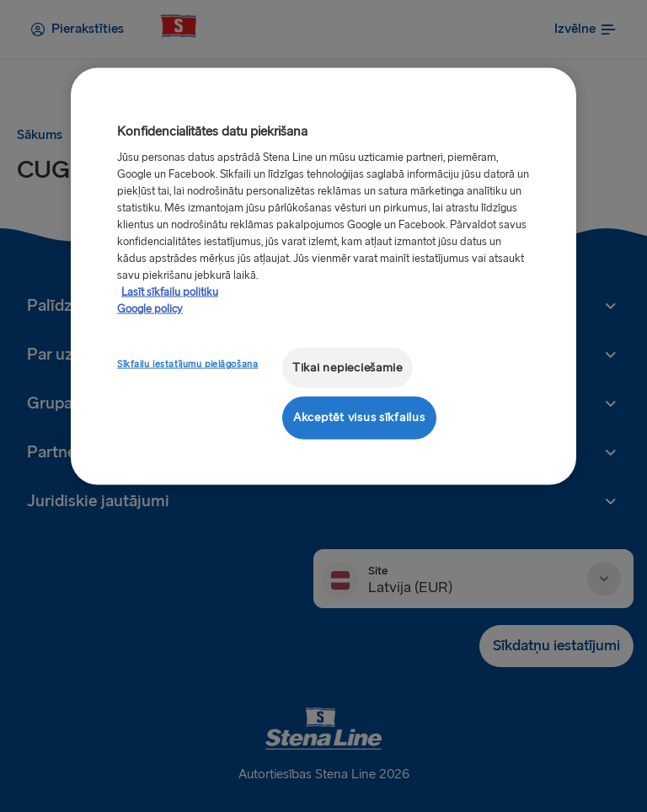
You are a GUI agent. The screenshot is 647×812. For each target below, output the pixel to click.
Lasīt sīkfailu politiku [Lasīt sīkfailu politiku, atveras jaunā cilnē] (170, 291)
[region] (323, 276)
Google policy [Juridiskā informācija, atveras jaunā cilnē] (150, 308)
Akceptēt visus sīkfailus (359, 417)
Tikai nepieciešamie (348, 367)
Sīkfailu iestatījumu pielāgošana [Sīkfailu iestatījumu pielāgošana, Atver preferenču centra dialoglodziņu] (187, 363)
